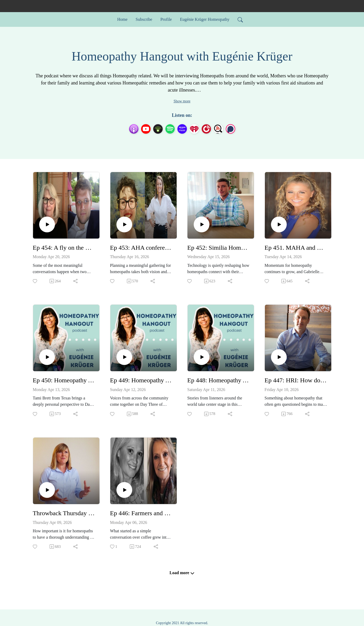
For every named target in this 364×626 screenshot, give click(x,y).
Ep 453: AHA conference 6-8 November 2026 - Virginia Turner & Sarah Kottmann (141, 248)
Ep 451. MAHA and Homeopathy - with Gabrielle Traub (296, 248)
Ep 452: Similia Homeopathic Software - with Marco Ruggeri (219, 248)
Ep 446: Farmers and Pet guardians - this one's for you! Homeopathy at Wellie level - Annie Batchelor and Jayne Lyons (141, 513)
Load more (182, 573)
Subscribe (144, 19)
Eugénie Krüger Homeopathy (205, 19)
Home (122, 19)
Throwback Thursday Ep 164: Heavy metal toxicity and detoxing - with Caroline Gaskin (64, 513)
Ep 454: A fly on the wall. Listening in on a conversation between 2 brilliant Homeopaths (64, 248)
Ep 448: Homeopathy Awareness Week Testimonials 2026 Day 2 (219, 380)
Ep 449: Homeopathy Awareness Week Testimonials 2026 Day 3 (141, 380)
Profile (166, 19)
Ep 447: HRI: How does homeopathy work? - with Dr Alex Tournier (296, 380)
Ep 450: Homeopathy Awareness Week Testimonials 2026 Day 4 (64, 380)
